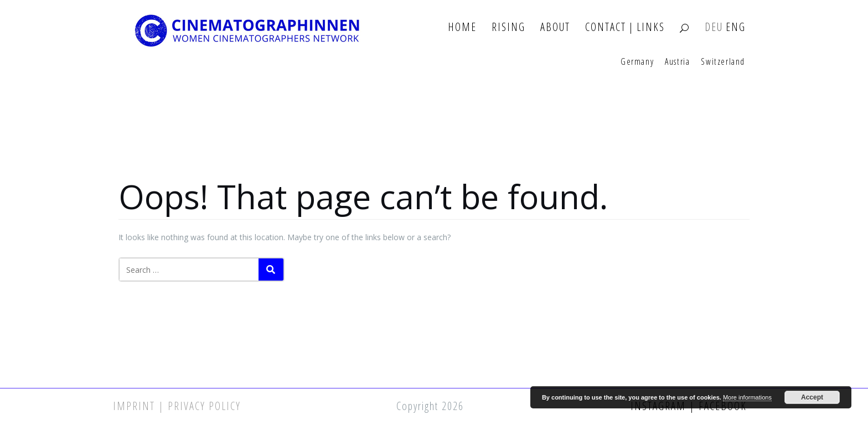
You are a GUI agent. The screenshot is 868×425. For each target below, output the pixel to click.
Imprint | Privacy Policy (177, 406)
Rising (508, 27)
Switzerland (723, 62)
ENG (736, 27)
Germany (637, 62)
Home (462, 27)
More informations (747, 397)
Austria (677, 62)
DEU (714, 27)
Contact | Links (625, 27)
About (555, 27)
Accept (812, 397)
